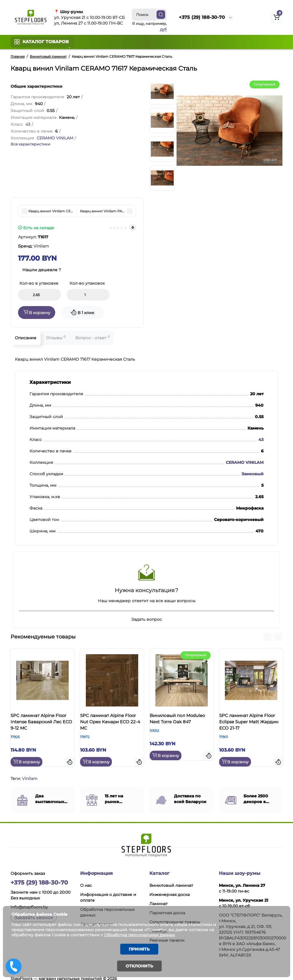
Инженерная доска (170, 887)
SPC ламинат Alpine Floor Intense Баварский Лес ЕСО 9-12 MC (41, 727)
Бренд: (33, 246)
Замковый (253, 474)
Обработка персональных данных (150, 933)
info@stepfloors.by (29, 900)
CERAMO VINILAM (55, 138)
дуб (163, 29)
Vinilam (30, 771)
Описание (26, 338)
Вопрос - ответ (92, 338)
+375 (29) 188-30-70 (202, 17)
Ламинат (159, 897)
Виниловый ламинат (171, 878)
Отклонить (139, 966)
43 (28, 124)
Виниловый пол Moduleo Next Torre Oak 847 (181, 724)
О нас (86, 878)
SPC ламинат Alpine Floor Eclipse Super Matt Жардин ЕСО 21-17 (251, 724)
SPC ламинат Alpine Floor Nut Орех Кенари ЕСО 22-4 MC (111, 724)
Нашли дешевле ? (42, 270)
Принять (139, 948)
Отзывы (56, 338)
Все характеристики (30, 144)
